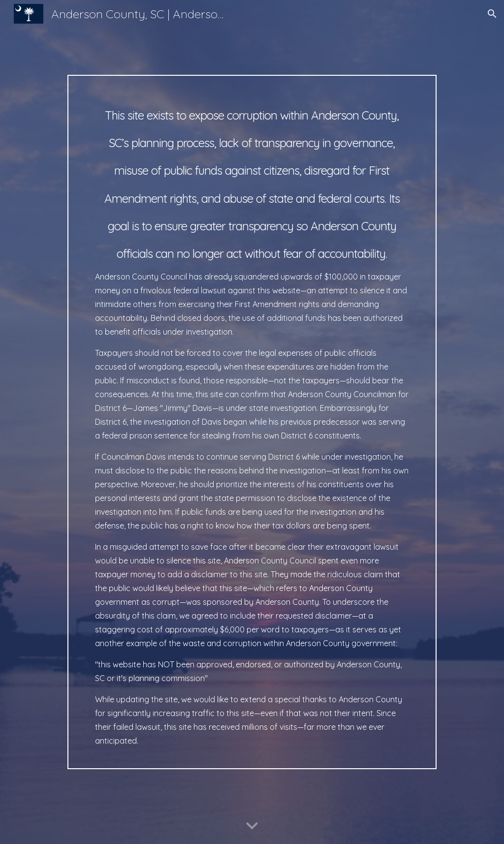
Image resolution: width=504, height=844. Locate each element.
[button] (492, 14)
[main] (252, 422)
